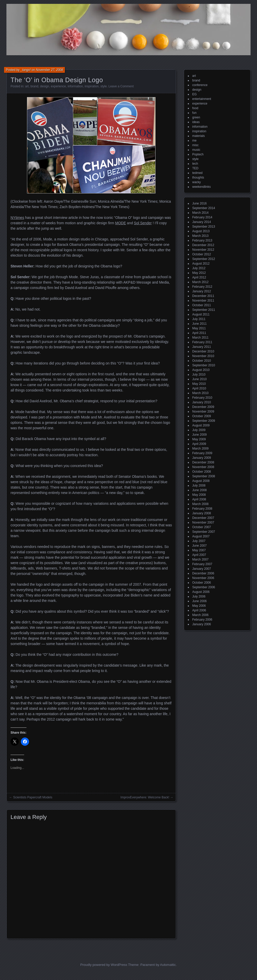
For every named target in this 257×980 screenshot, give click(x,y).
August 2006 (201, 592)
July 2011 (199, 319)
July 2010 (199, 375)
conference (200, 85)
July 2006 (199, 596)
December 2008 (203, 462)
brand (34, 86)
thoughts (198, 178)
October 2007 (202, 527)
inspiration (92, 86)
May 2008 (199, 495)
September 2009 (204, 421)
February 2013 (202, 240)
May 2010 (199, 384)
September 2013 (204, 227)
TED (195, 168)
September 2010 (204, 365)
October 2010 (202, 361)
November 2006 (203, 578)
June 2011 (199, 324)
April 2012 (199, 277)
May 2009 (199, 439)
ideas (196, 122)
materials (199, 136)
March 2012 (200, 282)
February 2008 (202, 509)
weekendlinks (201, 187)
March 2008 (200, 504)
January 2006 (202, 624)
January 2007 (202, 569)
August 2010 (201, 370)
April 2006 (199, 610)
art (27, 86)
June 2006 (199, 601)
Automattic (168, 965)
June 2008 (199, 490)
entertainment (202, 99)
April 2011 (199, 333)
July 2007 (199, 541)
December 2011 (203, 296)
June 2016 (199, 203)
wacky (196, 182)
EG (194, 94)
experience (58, 86)
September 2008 (204, 476)
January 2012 (202, 291)
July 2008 (199, 486)
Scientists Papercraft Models (33, 797)
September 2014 (204, 208)
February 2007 (202, 564)
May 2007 (199, 550)
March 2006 (200, 615)
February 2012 (202, 287)
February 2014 (202, 217)
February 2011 (202, 342)
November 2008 (203, 467)
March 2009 (200, 449)
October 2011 (202, 305)
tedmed (197, 173)
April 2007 (199, 555)
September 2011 (204, 310)
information (75, 86)
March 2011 (200, 338)
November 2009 (203, 412)
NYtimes (17, 218)
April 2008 (199, 499)
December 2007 (203, 518)
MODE (121, 223)
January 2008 (202, 513)
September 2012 (204, 259)
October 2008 (202, 472)
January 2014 (202, 222)
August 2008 (201, 481)
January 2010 (202, 402)
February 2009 (202, 453)
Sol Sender (143, 223)
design (45, 86)
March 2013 (200, 236)
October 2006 (202, 583)
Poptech (198, 154)
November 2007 (203, 522)
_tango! (26, 70)
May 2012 (199, 273)
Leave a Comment (121, 86)
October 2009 (202, 416)
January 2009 (202, 458)
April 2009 (199, 444)
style (104, 86)
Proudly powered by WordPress (104, 965)
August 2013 (201, 231)
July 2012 (199, 268)
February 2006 (202, 620)
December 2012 (203, 245)
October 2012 (202, 254)
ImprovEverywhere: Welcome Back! (145, 797)
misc (195, 145)
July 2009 (199, 430)
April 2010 (199, 388)
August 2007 (201, 536)
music (196, 150)
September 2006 (204, 587)
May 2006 (199, 606)
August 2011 (201, 314)
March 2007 (200, 559)
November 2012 (203, 250)
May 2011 (199, 328)
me (194, 141)
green (196, 117)
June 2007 (199, 546)
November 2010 (203, 356)
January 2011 (202, 347)
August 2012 (201, 264)
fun (194, 113)
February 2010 (202, 398)
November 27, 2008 (49, 70)
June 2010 (199, 379)
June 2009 (199, 435)
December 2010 (203, 351)
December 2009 (203, 407)
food (195, 108)
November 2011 (203, 301)
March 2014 (200, 213)
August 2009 (201, 425)
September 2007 (204, 532)
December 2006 (203, 573)
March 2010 (200, 393)
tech (195, 164)
